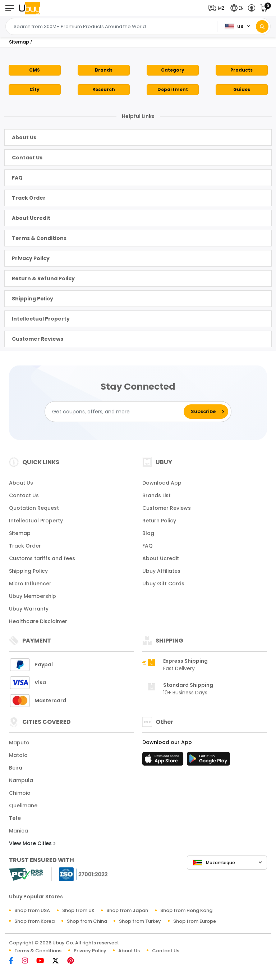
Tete (15, 818)
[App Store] (164, 761)
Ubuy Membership (33, 596)
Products (241, 70)
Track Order (29, 198)
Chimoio (20, 793)
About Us (24, 137)
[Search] (262, 26)
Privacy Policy (31, 258)
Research (104, 89)
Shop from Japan (127, 910)
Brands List (157, 495)
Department (173, 89)
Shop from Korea (34, 921)
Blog (148, 533)
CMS (34, 70)
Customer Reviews (38, 339)
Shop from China (87, 921)
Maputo (19, 743)
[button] (218, 8)
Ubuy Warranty (29, 609)
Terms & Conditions (39, 238)
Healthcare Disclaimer (38, 621)
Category (173, 70)
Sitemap (20, 533)
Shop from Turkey (140, 921)
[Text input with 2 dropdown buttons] (113, 27)
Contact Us (27, 158)
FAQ (17, 178)
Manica (19, 831)
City (34, 89)
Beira (16, 768)
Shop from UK (78, 910)
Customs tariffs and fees (42, 558)
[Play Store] (208, 761)
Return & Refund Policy (43, 278)
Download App (162, 483)
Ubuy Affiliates (161, 571)
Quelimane (23, 806)
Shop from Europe (195, 921)
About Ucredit (31, 218)
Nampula (21, 780)
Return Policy (159, 521)
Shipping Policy (33, 299)
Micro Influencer (30, 584)
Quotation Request (34, 508)
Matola (18, 755)
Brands (104, 70)
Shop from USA (32, 910)
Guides (242, 89)
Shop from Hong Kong (186, 910)
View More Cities (32, 843)
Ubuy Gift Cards (163, 584)
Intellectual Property (41, 319)
